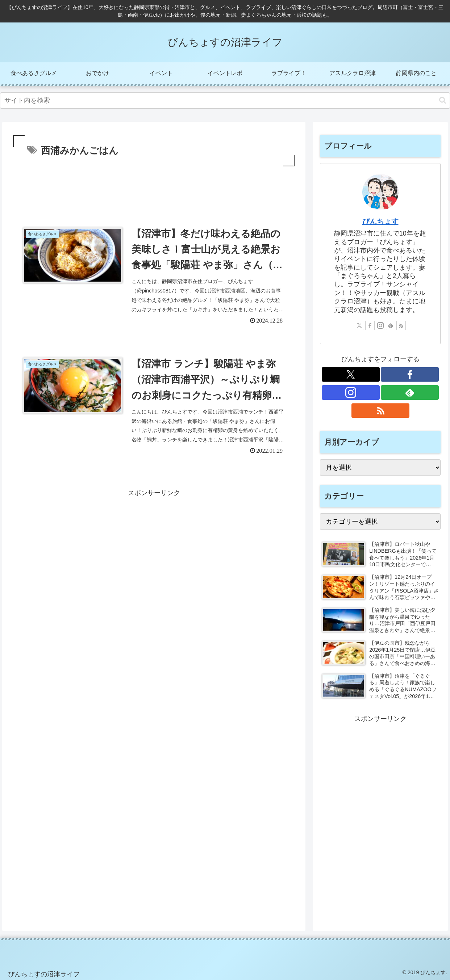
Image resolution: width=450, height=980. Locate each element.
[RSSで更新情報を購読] (401, 325)
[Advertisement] (154, 188)
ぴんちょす (380, 221)
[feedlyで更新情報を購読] (391, 325)
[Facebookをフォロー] (370, 325)
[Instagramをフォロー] (380, 325)
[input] (225, 101)
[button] (443, 100)
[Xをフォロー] (359, 325)
